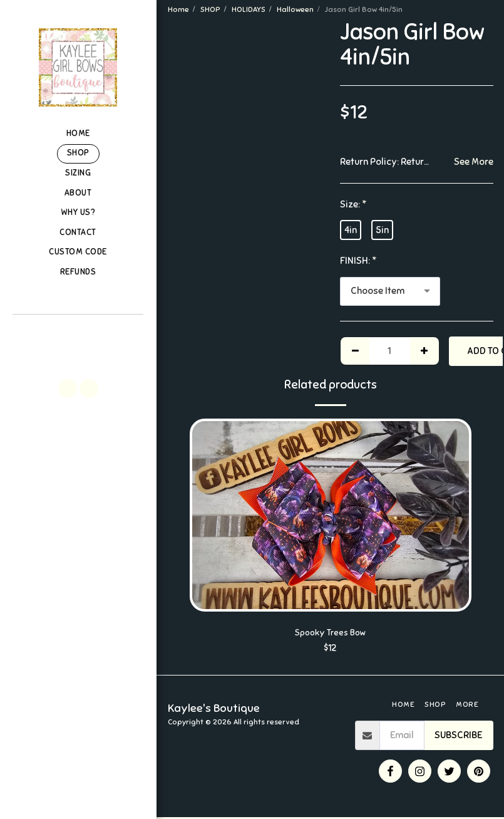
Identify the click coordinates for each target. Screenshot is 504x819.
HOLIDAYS (249, 9)
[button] (78, 331)
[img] (331, 515)
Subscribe (458, 737)
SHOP (210, 9)
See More (474, 162)
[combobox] (390, 291)
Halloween (295, 9)
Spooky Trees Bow (331, 634)
